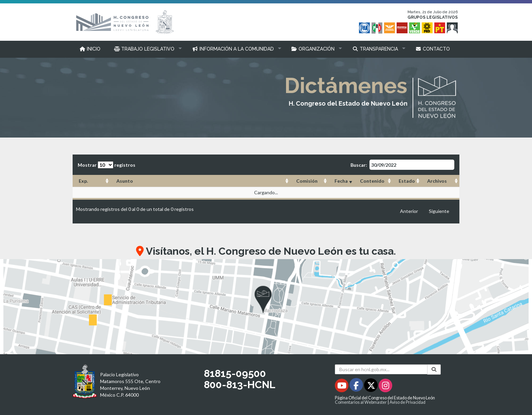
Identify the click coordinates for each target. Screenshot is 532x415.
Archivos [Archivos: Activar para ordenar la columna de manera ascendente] (437, 181)
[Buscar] (434, 369)
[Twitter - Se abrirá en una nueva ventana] (371, 387)
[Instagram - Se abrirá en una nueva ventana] (385, 387)
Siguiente (439, 211)
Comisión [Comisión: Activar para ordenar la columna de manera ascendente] (307, 181)
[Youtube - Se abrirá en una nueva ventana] (342, 387)
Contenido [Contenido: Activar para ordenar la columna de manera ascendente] (372, 181)
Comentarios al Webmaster (361, 402)
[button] (146, 49)
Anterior (409, 211)
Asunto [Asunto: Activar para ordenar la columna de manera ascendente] (125, 181)
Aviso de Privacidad (407, 402)
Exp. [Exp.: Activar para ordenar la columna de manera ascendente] (83, 181)
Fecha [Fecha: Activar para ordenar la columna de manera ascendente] (341, 181)
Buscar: (402, 165)
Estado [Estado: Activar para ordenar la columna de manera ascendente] (407, 181)
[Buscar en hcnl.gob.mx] (381, 369)
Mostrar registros (107, 165)
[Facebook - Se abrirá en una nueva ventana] (357, 387)
